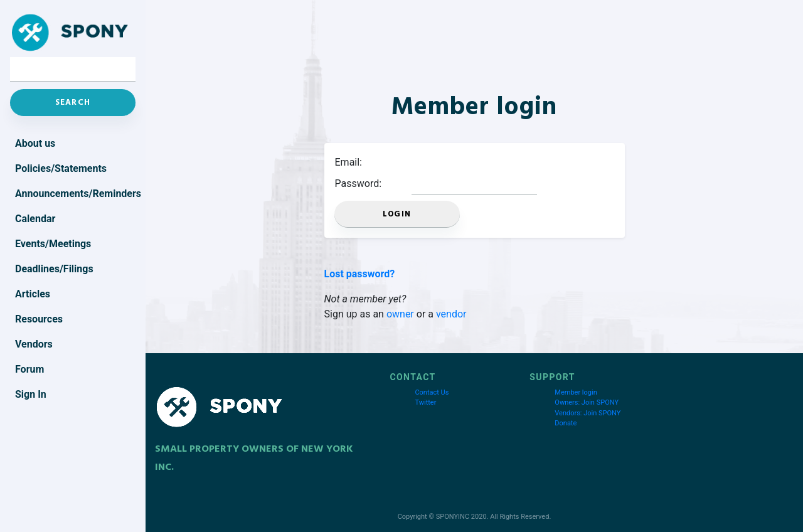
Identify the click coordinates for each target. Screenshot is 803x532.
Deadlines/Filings (54, 269)
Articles (33, 294)
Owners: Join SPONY (587, 402)
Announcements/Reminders (75, 194)
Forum (29, 369)
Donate (566, 423)
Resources (39, 319)
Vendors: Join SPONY (588, 413)
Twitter (425, 402)
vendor (451, 314)
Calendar (35, 219)
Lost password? (360, 274)
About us (35, 143)
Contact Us (432, 392)
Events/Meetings (53, 244)
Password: (359, 184)
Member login (576, 392)
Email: (348, 162)
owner (400, 314)
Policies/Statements (61, 168)
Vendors (34, 344)
